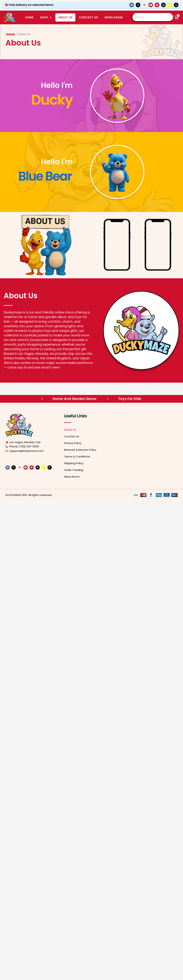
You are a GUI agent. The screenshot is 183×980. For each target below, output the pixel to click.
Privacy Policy (73, 443)
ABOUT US (65, 17)
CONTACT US (89, 17)
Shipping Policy (74, 463)
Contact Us (72, 436)
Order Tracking (74, 470)
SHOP (46, 17)
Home (29, 17)
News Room (114, 17)
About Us (70, 430)
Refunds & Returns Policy (80, 450)
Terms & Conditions (77, 456)
